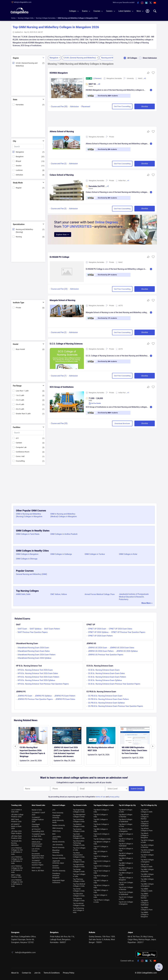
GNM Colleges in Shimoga (27, 559)
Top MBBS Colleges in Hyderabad (145, 903)
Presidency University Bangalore (56, 876)
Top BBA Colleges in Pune (126, 874)
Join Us (37, 973)
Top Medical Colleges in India (79, 825)
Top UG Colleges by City (127, 805)
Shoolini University (59, 871)
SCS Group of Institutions (62, 387)
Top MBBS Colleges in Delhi (147, 890)
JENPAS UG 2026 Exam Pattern (101, 651)
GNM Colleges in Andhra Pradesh (64, 534)
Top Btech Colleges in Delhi (126, 811)
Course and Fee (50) (59, 106)
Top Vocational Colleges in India (79, 904)
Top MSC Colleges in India (101, 882)
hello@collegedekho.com (23, 2)
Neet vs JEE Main (38, 871)
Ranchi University (58, 848)
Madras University (59, 825)
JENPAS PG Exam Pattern (65, 696)
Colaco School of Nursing (62, 175)
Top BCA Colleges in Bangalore (126, 854)
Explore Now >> (63, 235)
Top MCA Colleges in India (101, 877)
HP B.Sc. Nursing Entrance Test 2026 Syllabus (36, 680)
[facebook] (138, 3)
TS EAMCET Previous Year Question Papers (38, 863)
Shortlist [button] (145, 106)
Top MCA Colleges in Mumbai (147, 846)
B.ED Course (36, 868)
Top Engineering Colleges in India (79, 811)
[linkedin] (146, 3)
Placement (86, 106)
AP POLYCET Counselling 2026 (38, 830)
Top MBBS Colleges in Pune (147, 909)
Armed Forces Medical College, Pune (100, 594)
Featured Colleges (59, 805)
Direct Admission (147, 58)
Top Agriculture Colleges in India (79, 866)
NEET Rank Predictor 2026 (16, 821)
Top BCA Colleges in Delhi (126, 835)
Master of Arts (37, 810)
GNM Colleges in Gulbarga (61, 554)
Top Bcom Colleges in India (101, 825)
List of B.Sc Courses (36, 850)
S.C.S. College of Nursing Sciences (66, 344)
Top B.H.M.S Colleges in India (102, 867)
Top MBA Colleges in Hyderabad (147, 875)
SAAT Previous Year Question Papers (33, 632)
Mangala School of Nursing (63, 300)
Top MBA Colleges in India (101, 891)
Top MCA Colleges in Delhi (147, 841)
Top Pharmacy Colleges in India (79, 880)
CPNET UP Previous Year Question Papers (128, 632)
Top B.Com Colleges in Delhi (126, 884)
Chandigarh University (36, 825)
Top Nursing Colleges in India (79, 861)
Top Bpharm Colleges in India (102, 843)
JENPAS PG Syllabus (43, 696)
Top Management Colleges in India (79, 816)
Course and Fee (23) (59, 289)
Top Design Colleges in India (79, 870)
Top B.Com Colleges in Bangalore (126, 903)
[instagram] (142, 3)
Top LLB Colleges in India (100, 853)
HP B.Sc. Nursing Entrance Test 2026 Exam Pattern (38, 677)
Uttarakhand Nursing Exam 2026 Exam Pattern (37, 655)
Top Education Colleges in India (79, 895)
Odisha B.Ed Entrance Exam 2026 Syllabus (37, 844)
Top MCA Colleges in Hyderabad (147, 851)
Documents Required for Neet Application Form (38, 856)
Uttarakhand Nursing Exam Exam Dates (34, 651)
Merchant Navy (37, 839)
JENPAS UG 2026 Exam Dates (122, 648)
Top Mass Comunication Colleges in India (79, 855)
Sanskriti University (56, 867)
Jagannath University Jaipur (58, 862)
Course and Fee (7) (59, 376)
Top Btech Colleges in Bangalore (126, 830)
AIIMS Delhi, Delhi (23, 594)
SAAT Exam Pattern (52, 629)
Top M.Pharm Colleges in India (102, 901)
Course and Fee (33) (59, 423)
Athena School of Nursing (62, 131)
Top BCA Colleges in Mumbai (126, 840)
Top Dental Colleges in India (79, 890)
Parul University (58, 813)
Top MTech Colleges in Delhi (147, 811)
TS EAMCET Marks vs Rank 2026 (38, 835)
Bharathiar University (56, 851)
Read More (151, 90)
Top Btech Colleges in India (101, 811)
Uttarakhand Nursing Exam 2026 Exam (33, 648)
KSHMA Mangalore (59, 73)
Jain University (57, 845)
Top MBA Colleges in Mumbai (147, 870)
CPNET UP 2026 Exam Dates (120, 629)
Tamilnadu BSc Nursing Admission (16, 843)
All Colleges (129, 58)
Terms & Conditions (52, 973)
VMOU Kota (56, 831)
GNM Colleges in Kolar (128, 554)
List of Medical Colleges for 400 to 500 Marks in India (17, 860)
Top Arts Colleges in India (79, 849)
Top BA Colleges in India (102, 839)
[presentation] (15, 746)
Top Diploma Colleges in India (79, 900)
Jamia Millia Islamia (57, 838)
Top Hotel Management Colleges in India (79, 836)
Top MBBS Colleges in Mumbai (145, 896)
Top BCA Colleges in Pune (126, 850)
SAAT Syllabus (36, 629)
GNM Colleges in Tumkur (95, 554)
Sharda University (58, 842)
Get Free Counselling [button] (122, 106)
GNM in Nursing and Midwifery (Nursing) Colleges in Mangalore (29, 515)
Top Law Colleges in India (79, 875)
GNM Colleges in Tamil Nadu (28, 534)
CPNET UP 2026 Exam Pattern (100, 636)
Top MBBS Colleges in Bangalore (145, 915)
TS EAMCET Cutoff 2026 (38, 814)
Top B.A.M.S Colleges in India (102, 862)
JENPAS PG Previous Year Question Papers (35, 699)
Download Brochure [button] (122, 423)
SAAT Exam (22, 629)
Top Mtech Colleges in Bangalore (145, 835)
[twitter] (151, 3)
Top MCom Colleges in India (101, 886)
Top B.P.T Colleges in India (101, 848)
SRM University (58, 828)
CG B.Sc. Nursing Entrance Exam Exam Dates (106, 673)
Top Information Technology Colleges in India (79, 843)
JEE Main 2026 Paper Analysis (16, 832)
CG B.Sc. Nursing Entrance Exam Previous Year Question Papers (114, 684)
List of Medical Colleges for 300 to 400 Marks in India (17, 851)
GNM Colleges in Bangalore (27, 554)
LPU (54, 810)
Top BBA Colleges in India (101, 830)
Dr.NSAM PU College (60, 257)
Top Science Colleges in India (79, 830)
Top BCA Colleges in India (101, 816)
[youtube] (155, 3)
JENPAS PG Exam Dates (65, 699)
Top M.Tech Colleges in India (102, 872)
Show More (146, 603)
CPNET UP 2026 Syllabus (98, 632)
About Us (15, 973)
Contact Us (26, 973)
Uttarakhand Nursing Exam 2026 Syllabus (34, 658)
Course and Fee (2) (59, 164)
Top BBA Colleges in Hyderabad (126, 869)
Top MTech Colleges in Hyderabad (145, 824)
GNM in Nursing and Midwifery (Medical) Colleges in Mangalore (64, 515)
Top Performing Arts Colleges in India (78, 910)
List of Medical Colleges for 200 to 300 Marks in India (17, 883)
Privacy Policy (69, 973)
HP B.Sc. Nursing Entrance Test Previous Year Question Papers (43, 684)
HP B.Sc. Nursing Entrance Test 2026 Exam (35, 670)
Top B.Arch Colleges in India (101, 835)
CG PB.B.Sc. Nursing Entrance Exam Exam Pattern (108, 699)
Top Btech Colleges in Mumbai (126, 816)
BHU (54, 834)
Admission (74, 106)
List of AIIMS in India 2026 (16, 811)
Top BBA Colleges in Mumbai (126, 864)
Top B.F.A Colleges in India (101, 857)
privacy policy (114, 797)
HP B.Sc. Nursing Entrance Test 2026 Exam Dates (38, 673)
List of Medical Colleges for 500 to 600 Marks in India (17, 869)
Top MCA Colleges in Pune (147, 856)
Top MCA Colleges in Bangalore (147, 861)
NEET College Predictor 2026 (16, 876)
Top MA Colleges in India (100, 896)
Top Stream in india (80, 805)
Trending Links (16, 805)
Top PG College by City (149, 805)
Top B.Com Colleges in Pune (126, 898)
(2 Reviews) (98, 78)
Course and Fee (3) (59, 209)
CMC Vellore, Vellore (59, 594)
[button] (153, 74)
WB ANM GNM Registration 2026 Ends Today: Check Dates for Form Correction (134, 750)
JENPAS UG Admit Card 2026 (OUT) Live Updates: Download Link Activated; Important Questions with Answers (66, 752)
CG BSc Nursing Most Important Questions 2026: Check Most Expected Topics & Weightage (32, 752)
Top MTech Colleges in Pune (147, 830)
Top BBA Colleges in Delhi (126, 859)
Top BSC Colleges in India (101, 821)
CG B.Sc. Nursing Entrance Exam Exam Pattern (107, 677)
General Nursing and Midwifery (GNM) (31, 574)
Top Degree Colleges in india (104, 805)
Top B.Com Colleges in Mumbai (126, 888)
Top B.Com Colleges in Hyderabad (126, 893)
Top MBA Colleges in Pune (147, 880)
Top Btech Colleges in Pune (126, 825)
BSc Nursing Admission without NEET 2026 (101, 749)
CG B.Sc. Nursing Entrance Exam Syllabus (105, 680)
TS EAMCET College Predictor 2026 (38, 820)
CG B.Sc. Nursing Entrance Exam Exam (104, 670)
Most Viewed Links (38, 805)
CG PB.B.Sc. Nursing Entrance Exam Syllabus (106, 703)
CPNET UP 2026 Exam (97, 629)
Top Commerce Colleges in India (79, 821)
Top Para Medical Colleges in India (79, 885)
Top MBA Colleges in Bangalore (147, 885)
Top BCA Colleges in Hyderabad (126, 845)
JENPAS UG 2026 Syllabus (127, 651)
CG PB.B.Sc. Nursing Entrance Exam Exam (105, 696)
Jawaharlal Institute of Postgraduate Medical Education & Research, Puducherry (134, 597)
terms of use (101, 797)
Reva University (58, 855)
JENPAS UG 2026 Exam (98, 648)
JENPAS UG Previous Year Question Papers (106, 655)
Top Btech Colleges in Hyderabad (126, 821)
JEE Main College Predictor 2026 (17, 816)
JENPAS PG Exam (25, 696)
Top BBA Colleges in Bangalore (126, 879)
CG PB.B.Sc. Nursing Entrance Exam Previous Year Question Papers (115, 706)
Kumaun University (59, 858)
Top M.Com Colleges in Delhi (147, 866)
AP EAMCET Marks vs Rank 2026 (16, 826)
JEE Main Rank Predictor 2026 (16, 837)
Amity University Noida (58, 821)
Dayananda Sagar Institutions (58, 882)
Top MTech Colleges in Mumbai (145, 817)
